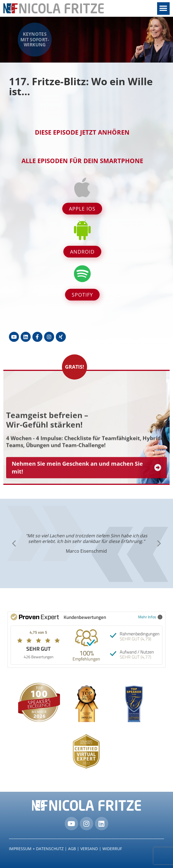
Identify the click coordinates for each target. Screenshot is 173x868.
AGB (72, 849)
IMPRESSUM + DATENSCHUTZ (36, 849)
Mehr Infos (150, 617)
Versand (89, 849)
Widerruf (112, 849)
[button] (163, 9)
